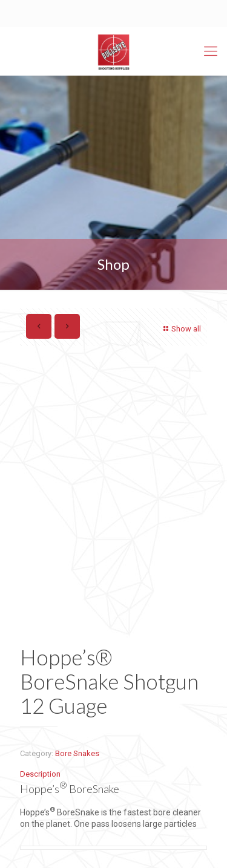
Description (40, 774)
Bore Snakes (77, 753)
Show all (181, 329)
